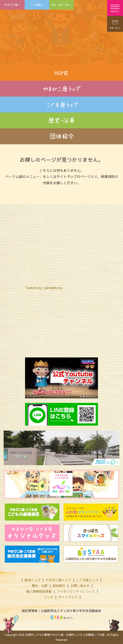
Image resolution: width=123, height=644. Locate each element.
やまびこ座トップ (58, 580)
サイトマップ (68, 597)
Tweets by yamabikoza (44, 288)
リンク (49, 597)
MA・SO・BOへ (62, 5)
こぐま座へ (37, 5)
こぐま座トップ (87, 580)
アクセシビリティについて (76, 591)
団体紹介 (59, 586)
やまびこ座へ (12, 5)
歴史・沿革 (40, 586)
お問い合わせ (80, 586)
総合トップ (33, 580)
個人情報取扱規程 (39, 591)
